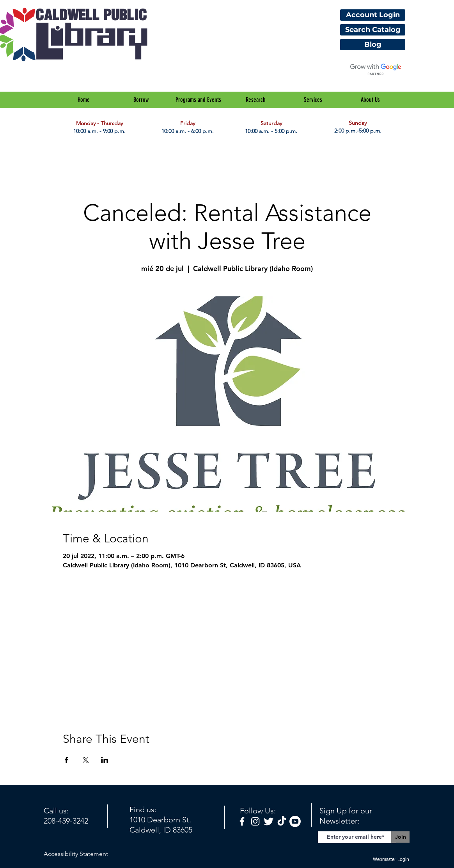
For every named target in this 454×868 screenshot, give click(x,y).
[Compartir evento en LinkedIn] (105, 760)
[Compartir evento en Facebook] (67, 760)
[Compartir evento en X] (86, 760)
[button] (141, 100)
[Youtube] (295, 821)
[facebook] (242, 821)
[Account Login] (373, 15)
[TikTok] (282, 821)
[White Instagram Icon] (255, 821)
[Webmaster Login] (391, 860)
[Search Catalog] (373, 30)
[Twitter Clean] (269, 821)
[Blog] (373, 45)
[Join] (400, 837)
